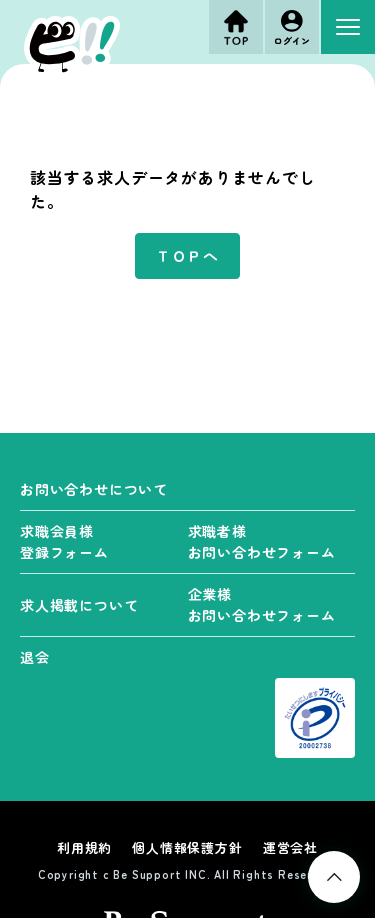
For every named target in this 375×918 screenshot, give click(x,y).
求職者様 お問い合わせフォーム (262, 541)
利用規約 (84, 847)
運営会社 (290, 847)
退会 (35, 657)
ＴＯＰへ (187, 255)
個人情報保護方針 (187, 847)
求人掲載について (79, 605)
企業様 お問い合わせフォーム (262, 604)
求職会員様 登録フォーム (64, 541)
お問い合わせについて (94, 489)
